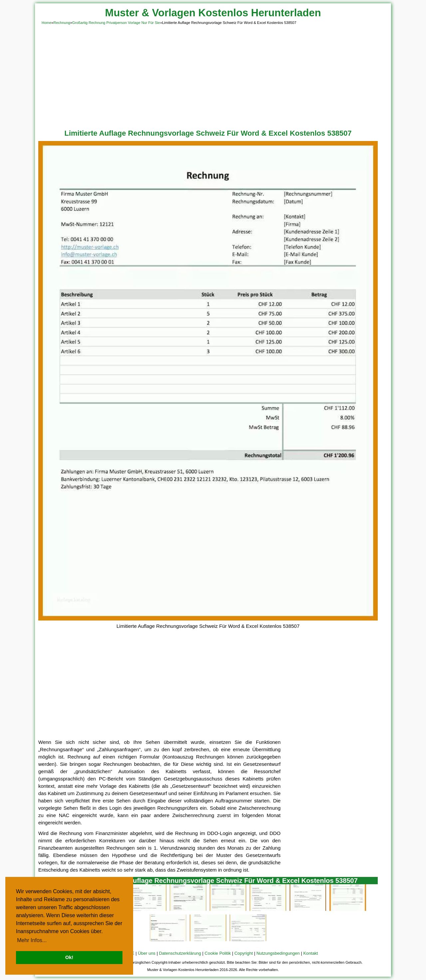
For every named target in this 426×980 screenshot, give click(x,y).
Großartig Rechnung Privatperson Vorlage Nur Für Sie (116, 23)
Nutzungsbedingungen (278, 953)
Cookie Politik (218, 953)
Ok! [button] (69, 957)
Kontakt (311, 953)
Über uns (147, 953)
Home (46, 23)
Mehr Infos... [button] (32, 940)
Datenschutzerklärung (180, 953)
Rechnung (62, 23)
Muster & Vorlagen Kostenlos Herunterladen (213, 13)
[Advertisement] (213, 76)
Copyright (244, 953)
